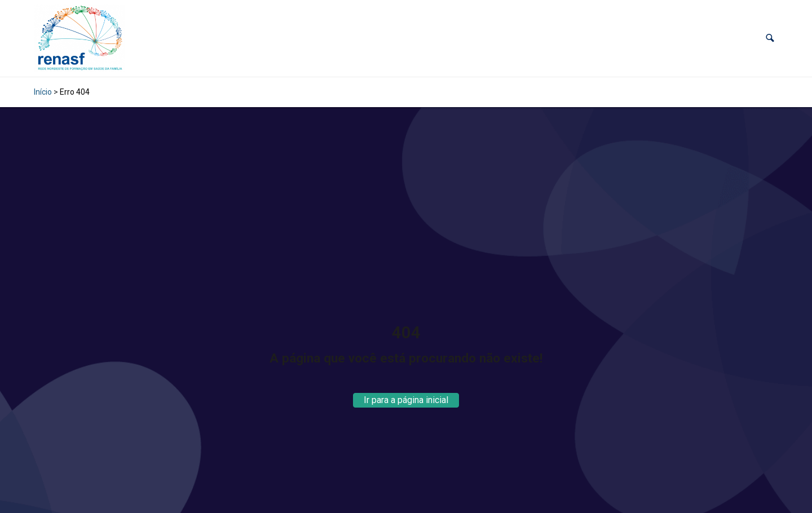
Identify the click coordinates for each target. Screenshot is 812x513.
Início (43, 92)
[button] (770, 38)
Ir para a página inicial (406, 400)
